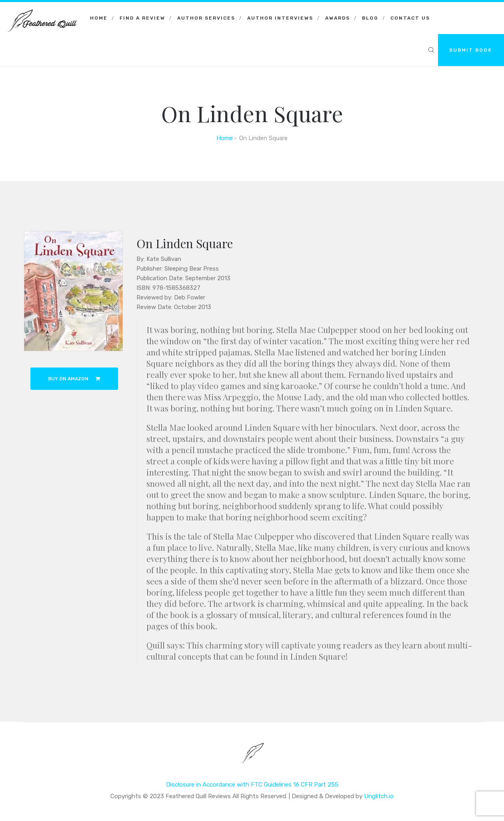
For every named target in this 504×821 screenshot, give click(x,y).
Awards (338, 18)
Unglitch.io (379, 796)
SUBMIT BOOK (471, 50)
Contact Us (410, 18)
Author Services (206, 18)
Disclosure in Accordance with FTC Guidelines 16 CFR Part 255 (252, 785)
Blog (370, 18)
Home (99, 18)
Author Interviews (280, 18)
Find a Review (142, 18)
